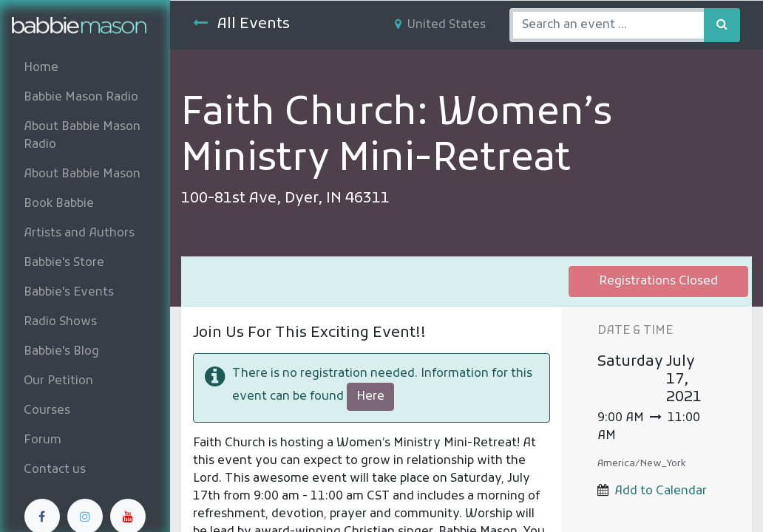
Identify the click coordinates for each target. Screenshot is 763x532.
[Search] (722, 25)
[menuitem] (85, 68)
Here (370, 397)
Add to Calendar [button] (661, 491)
